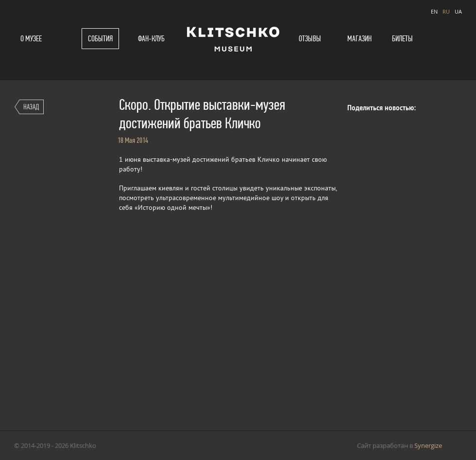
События (100, 39)
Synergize (428, 445)
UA (458, 11)
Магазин (359, 39)
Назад (31, 107)
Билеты (402, 39)
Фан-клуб (151, 39)
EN (434, 11)
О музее (31, 39)
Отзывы (310, 39)
